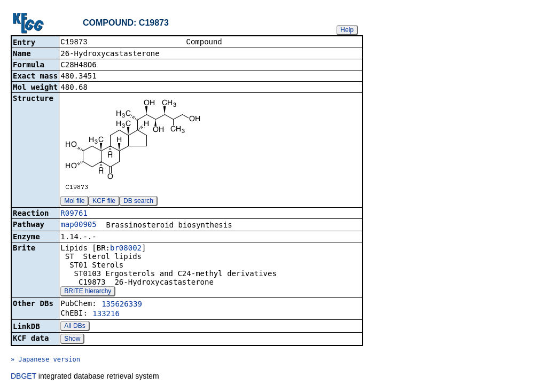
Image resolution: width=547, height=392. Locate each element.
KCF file (104, 202)
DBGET (24, 377)
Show (72, 340)
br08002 (126, 249)
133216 (106, 315)
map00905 (78, 225)
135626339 (122, 305)
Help (347, 30)
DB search (138, 202)
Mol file (74, 202)
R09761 (74, 214)
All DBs (75, 327)
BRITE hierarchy (88, 292)
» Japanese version (45, 360)
